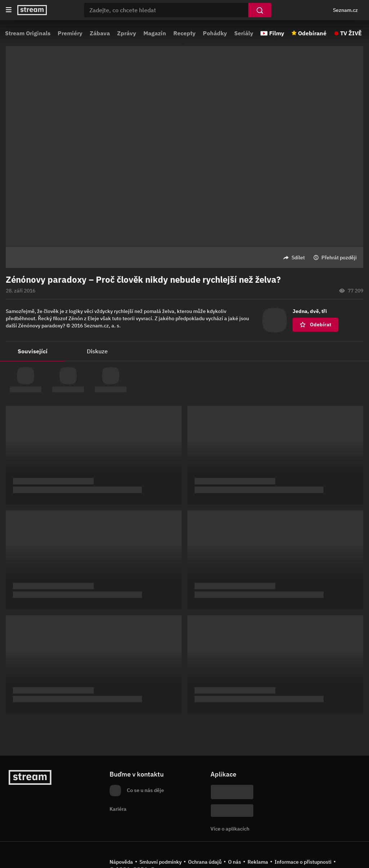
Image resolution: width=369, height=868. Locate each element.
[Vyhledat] (260, 10)
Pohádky (215, 33)
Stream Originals (28, 33)
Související (33, 351)
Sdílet (298, 258)
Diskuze (97, 351)
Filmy (277, 33)
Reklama (258, 862)
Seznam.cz (345, 10)
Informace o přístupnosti (303, 862)
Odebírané (312, 33)
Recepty (184, 33)
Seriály (244, 33)
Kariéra (118, 809)
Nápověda (121, 862)
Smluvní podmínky (161, 862)
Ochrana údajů (205, 862)
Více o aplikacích (230, 829)
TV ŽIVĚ (351, 33)
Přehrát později (339, 258)
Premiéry (70, 33)
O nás (235, 862)
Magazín (155, 33)
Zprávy (127, 33)
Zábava (100, 33)
